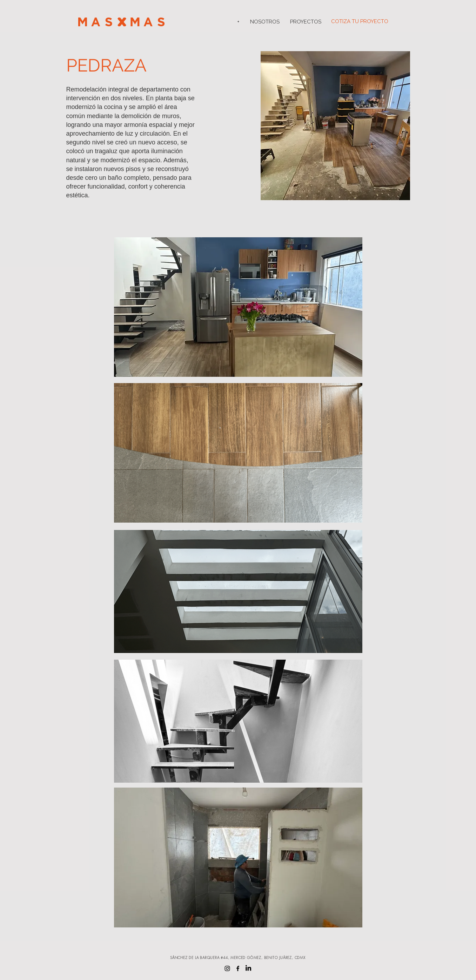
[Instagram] (227, 968)
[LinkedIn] (248, 968)
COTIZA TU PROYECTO (360, 21)
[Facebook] (238, 968)
